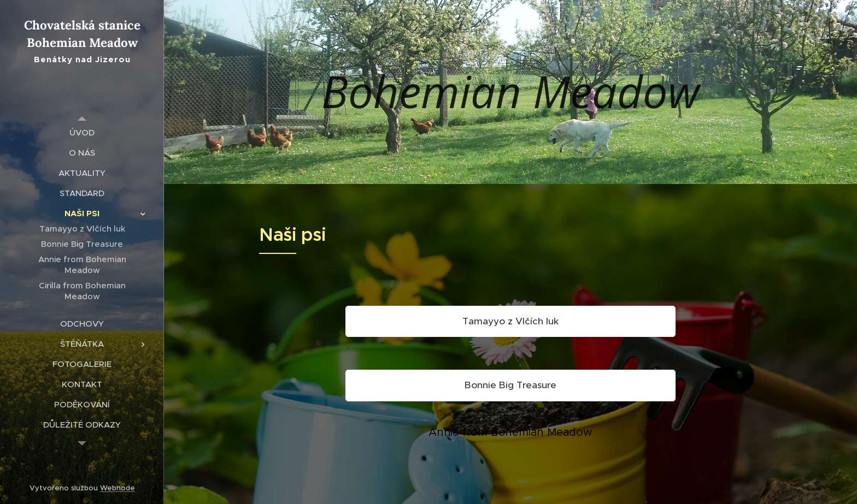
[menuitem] (82, 132)
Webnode (118, 488)
